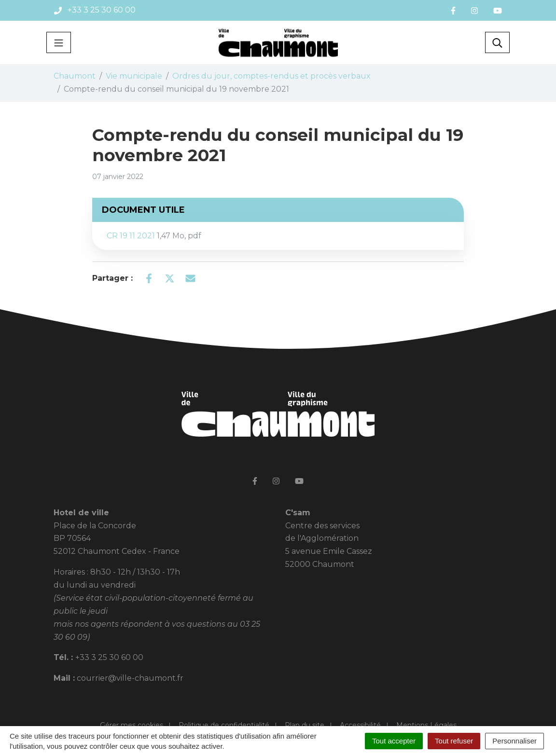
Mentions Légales (426, 725)
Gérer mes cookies (132, 725)
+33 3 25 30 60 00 (109, 657)
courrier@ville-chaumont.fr (130, 678)
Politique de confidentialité (224, 725)
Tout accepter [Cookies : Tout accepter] (394, 741)
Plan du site (305, 725)
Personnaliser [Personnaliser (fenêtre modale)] (514, 741)
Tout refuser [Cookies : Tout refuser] (454, 741)
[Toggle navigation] (59, 42)
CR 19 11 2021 (154, 236)
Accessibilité (360, 725)
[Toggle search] (497, 42)
